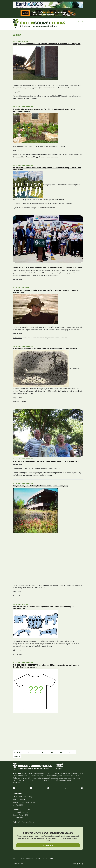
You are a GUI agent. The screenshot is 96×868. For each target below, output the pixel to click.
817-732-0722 (18, 805)
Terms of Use (18, 864)
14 (61, 752)
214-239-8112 (18, 818)
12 (52, 752)
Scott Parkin (17, 338)
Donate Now (48, 845)
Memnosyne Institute (21, 809)
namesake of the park (44, 475)
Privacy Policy (78, 864)
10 (43, 752)
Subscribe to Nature (13, 760)
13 (56, 752)
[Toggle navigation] (81, 24)
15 (66, 752)
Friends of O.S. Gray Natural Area (29, 468)
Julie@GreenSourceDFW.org (24, 802)
